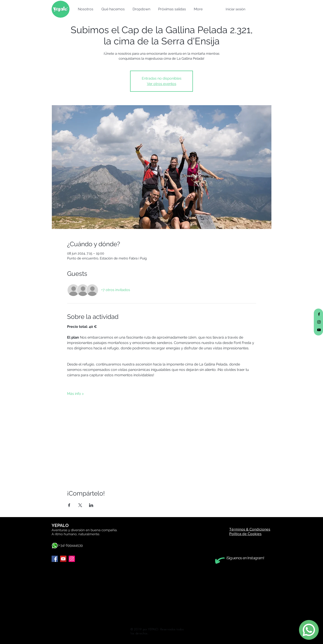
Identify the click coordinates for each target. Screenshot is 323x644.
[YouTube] (63, 559)
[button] (85, 9)
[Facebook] (55, 559)
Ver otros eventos (162, 84)
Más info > (75, 394)
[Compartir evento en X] (80, 505)
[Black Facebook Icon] (319, 314)
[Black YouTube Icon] (319, 330)
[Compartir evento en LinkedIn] (91, 505)
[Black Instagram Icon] (319, 322)
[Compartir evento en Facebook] (69, 505)
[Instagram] (72, 559)
